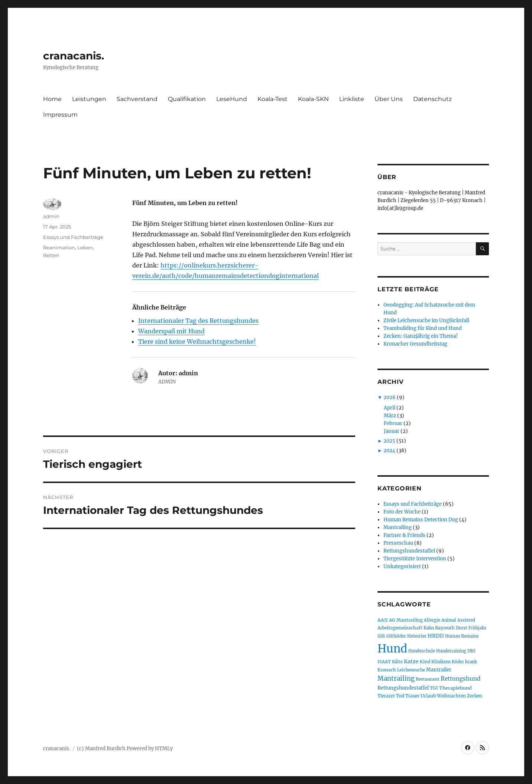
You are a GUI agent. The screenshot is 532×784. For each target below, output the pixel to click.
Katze (411, 661)
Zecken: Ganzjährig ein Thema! (421, 336)
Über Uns (389, 99)
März (390, 416)
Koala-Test (273, 99)
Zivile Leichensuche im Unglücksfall (426, 320)
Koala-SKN (313, 99)
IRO (471, 651)
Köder (458, 662)
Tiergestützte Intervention (415, 559)
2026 (390, 397)
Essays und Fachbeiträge (73, 237)
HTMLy (164, 749)
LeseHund (232, 99)
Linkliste (352, 99)
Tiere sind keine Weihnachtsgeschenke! (197, 341)
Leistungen (89, 99)
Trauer (412, 696)
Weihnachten (451, 696)
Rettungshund (460, 679)
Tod (400, 696)
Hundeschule (422, 651)
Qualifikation (187, 99)
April (390, 408)
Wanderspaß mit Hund (171, 331)
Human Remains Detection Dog (421, 520)
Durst (462, 628)
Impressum (60, 115)
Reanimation (59, 247)
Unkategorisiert (402, 566)
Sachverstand (137, 99)
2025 (389, 441)
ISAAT (384, 662)
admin (51, 216)
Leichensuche (411, 670)
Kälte (397, 662)
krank (471, 662)
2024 (389, 451)
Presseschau (398, 543)
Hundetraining (451, 651)
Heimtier (417, 636)
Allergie (432, 620)
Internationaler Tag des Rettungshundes (198, 321)
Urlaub (428, 696)
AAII (383, 620)
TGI (434, 688)
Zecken (475, 696)
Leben (85, 247)
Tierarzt (386, 696)
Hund (392, 649)
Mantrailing (398, 527)
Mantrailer (439, 670)
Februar (393, 423)
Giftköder (396, 636)
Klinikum (441, 662)
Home (52, 99)
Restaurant (428, 679)
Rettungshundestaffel (409, 551)
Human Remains (462, 636)
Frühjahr (477, 628)
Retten (51, 255)
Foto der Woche (402, 512)
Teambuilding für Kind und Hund (423, 328)
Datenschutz (432, 99)
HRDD (436, 636)
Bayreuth (445, 628)
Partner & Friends (404, 535)
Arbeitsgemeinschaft (400, 628)
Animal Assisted (458, 620)
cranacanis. (74, 56)
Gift (381, 636)
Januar (392, 431)
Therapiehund (455, 688)
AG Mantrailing (406, 620)
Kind (425, 662)
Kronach (387, 670)
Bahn (429, 628)
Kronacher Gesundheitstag (415, 344)
